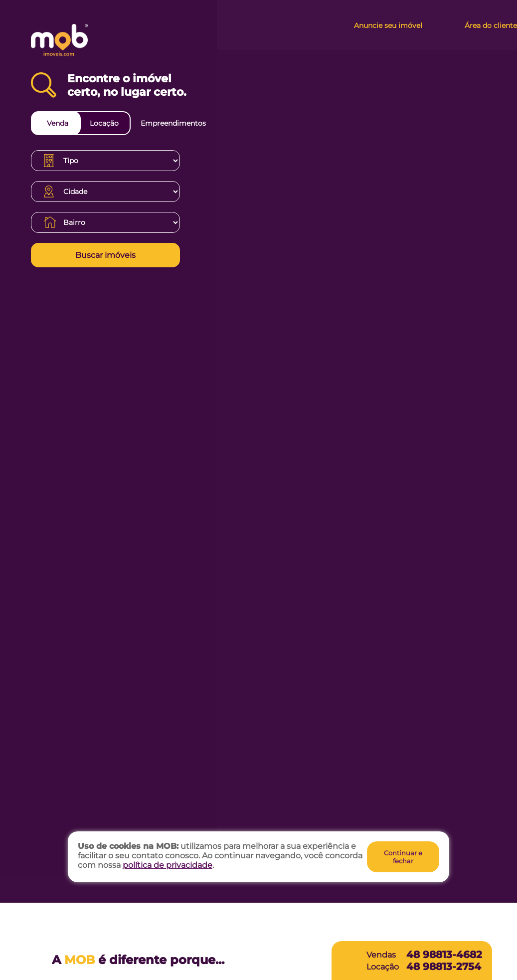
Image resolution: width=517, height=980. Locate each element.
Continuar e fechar (403, 857)
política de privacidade (168, 865)
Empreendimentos (173, 123)
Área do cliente (491, 25)
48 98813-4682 (444, 955)
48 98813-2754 (444, 967)
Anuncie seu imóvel (388, 25)
